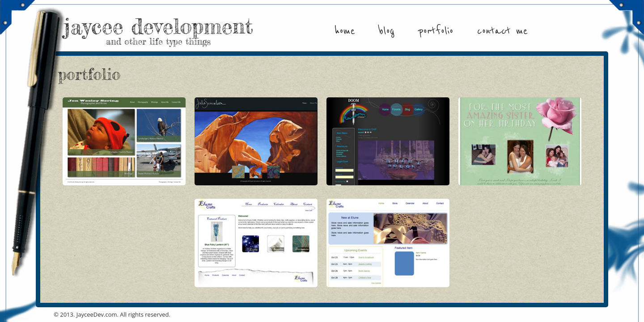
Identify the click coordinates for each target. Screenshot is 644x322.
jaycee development (158, 29)
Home (345, 31)
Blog (387, 31)
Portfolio (436, 31)
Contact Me (502, 31)
